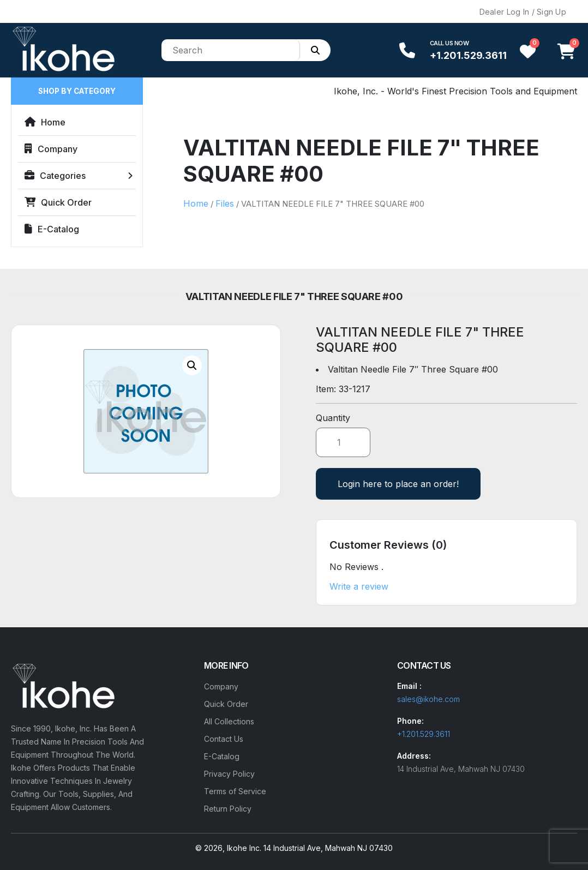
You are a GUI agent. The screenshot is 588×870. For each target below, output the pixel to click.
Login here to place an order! (398, 484)
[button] (192, 365)
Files (225, 203)
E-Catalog (52, 229)
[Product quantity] (343, 442)
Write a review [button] (359, 586)
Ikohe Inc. (244, 848)
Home (45, 122)
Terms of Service (235, 791)
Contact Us (224, 739)
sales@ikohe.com (428, 699)
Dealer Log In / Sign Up (523, 12)
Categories (55, 176)
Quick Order (58, 202)
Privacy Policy (229, 774)
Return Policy (228, 809)
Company (51, 149)
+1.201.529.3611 (468, 55)
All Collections (229, 721)
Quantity (333, 418)
